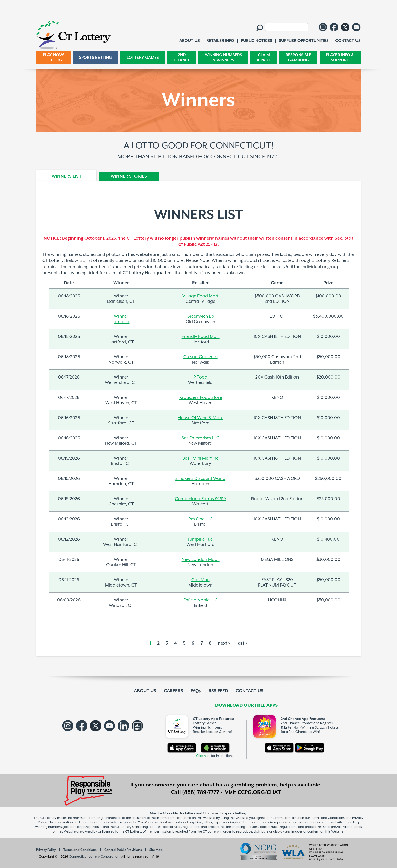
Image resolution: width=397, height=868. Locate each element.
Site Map (156, 850)
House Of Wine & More (200, 418)
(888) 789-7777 (201, 792)
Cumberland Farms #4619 (200, 499)
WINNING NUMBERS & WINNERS (223, 58)
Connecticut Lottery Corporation (94, 857)
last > (242, 643)
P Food (200, 377)
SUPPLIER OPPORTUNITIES (304, 41)
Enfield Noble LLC (201, 600)
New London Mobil (201, 560)
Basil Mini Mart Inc (200, 458)
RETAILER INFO (220, 41)
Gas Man (201, 580)
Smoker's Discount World (200, 479)
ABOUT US (145, 691)
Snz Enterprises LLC (201, 438)
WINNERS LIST (67, 176)
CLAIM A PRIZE (264, 58)
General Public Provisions (123, 850)
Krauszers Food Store (201, 398)
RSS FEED (218, 691)
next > (224, 643)
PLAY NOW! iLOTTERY (54, 58)
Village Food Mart (200, 296)
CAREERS (173, 691)
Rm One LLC (201, 519)
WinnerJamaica (121, 319)
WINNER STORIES (129, 176)
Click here (203, 756)
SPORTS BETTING (95, 58)
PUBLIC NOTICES (256, 41)
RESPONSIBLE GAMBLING (298, 58)
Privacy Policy (46, 850)
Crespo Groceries (201, 357)
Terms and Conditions (80, 850)
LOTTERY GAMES (143, 58)
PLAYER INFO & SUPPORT (340, 58)
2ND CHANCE (182, 58)
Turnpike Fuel (201, 539)
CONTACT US (250, 691)
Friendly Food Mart (201, 337)
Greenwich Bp (200, 316)
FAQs (196, 691)
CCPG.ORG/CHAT (259, 792)
